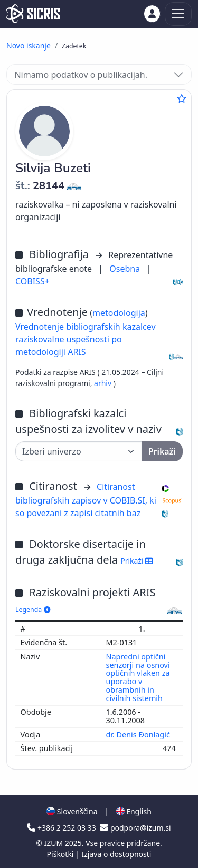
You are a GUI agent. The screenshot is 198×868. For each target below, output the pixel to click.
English (134, 811)
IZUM (54, 843)
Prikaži (136, 561)
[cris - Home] (33, 14)
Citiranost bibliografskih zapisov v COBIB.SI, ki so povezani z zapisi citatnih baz (86, 500)
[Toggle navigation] (178, 14)
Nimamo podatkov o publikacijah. (81, 75)
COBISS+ (32, 281)
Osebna (126, 269)
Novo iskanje (29, 46)
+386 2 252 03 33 (62, 828)
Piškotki (62, 854)
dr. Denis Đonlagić (139, 734)
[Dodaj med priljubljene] (182, 98)
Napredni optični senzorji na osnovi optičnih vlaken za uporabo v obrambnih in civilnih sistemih (138, 677)
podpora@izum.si (135, 828)
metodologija (119, 313)
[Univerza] (79, 451)
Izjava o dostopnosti (116, 854)
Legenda (33, 610)
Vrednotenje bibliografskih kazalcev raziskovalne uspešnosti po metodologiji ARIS (86, 339)
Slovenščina (72, 811)
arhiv (104, 383)
